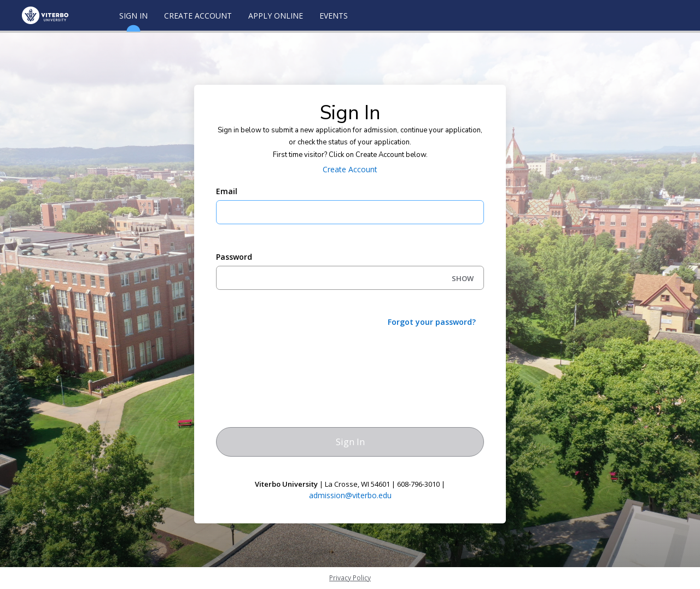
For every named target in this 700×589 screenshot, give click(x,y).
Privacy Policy (350, 578)
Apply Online (276, 16)
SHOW (463, 278)
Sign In (133, 21)
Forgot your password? (432, 322)
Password (234, 257)
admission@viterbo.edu (350, 495)
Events (334, 16)
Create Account (198, 16)
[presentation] (299, 357)
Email (227, 191)
